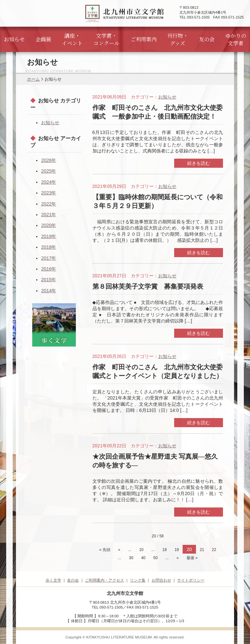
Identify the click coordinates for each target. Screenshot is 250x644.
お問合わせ (161, 580)
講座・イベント (72, 39)
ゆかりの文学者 (236, 39)
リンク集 (138, 580)
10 (141, 550)
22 (214, 550)
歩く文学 (53, 580)
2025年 (49, 171)
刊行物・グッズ (178, 39)
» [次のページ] (178, 558)
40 (143, 558)
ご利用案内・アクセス (104, 580)
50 (155, 558)
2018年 (49, 247)
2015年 (49, 280)
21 (202, 550)
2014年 (49, 291)
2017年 (49, 258)
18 (165, 550)
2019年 (49, 236)
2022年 (49, 204)
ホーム (33, 79)
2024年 (49, 182)
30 (131, 558)
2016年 (49, 269)
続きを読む (199, 163)
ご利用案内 (144, 39)
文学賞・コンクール (106, 39)
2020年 (49, 225)
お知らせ (14, 39)
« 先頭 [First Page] (105, 550)
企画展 (43, 39)
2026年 (49, 160)
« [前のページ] (119, 550)
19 (177, 550)
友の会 (207, 39)
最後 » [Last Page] (192, 558)
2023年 (49, 193)
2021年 (49, 215)
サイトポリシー (191, 580)
